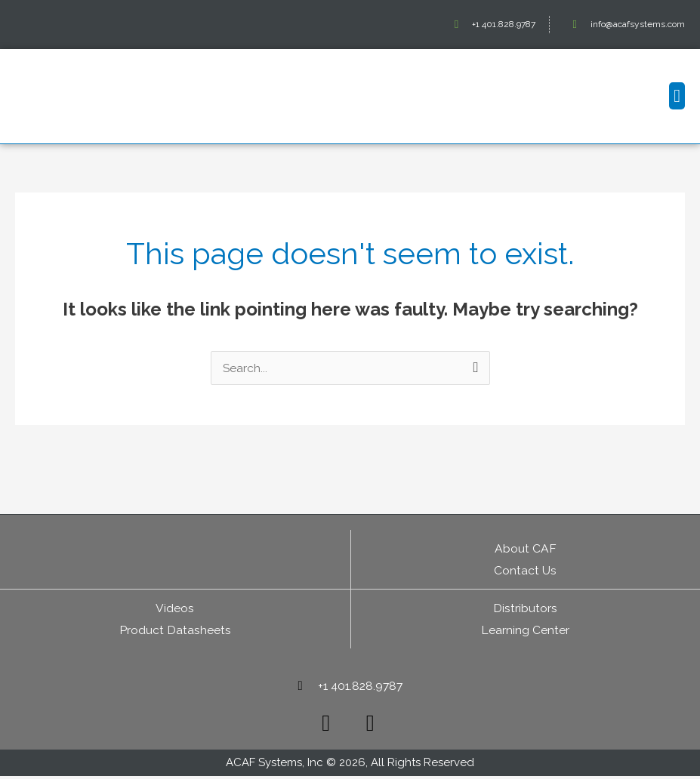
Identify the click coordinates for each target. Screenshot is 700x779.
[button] (677, 96)
